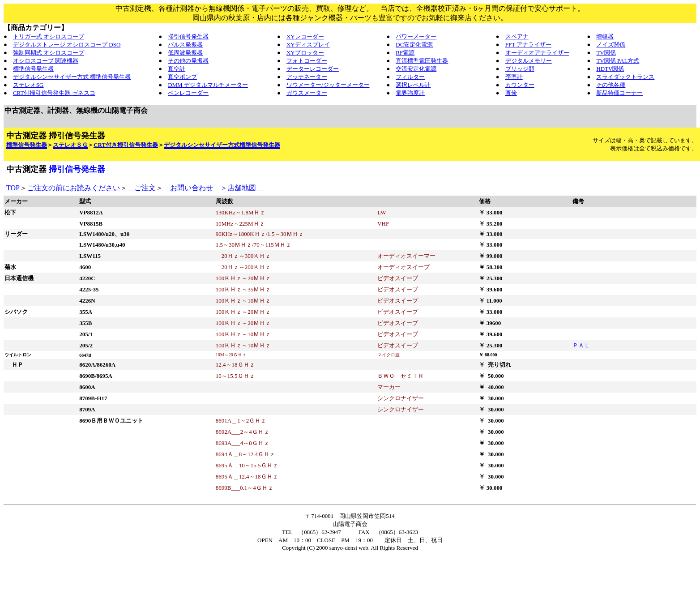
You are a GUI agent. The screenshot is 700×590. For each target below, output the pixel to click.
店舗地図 (245, 188)
